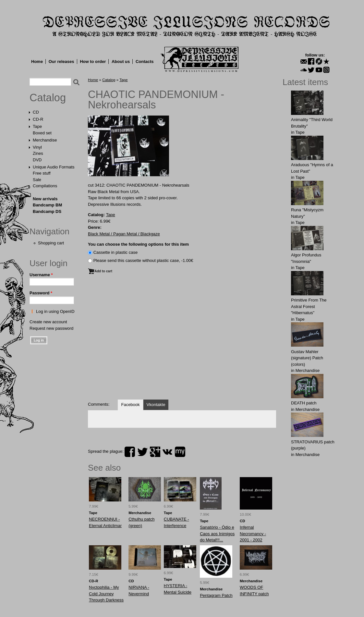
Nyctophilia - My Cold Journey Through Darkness (106, 594)
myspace (180, 452)
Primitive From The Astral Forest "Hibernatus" (309, 306)
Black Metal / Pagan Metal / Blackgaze (124, 234)
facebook (130, 452)
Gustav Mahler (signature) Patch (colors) (307, 358)
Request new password (51, 328)
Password (41, 293)
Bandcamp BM (47, 205)
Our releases (61, 62)
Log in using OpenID (55, 311)
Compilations (45, 186)
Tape (37, 126)
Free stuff (42, 173)
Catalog (48, 98)
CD (36, 112)
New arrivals (45, 199)
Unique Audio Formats (54, 167)
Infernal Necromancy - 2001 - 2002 (253, 534)
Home (37, 62)
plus (155, 452)
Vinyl (37, 147)
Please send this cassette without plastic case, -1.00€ (143, 260)
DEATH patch (304, 403)
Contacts (145, 62)
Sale (37, 180)
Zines (38, 153)
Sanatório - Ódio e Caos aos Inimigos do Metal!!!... (217, 534)
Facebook (130, 405)
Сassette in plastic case (116, 252)
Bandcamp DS (47, 211)
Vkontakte (156, 405)
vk (167, 452)
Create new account (48, 322)
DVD (37, 160)
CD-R (38, 119)
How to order (93, 62)
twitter (142, 452)
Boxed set (42, 133)
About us (121, 62)
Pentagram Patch (216, 595)
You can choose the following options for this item (138, 244)
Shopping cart (51, 243)
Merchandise (45, 140)
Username (41, 275)
